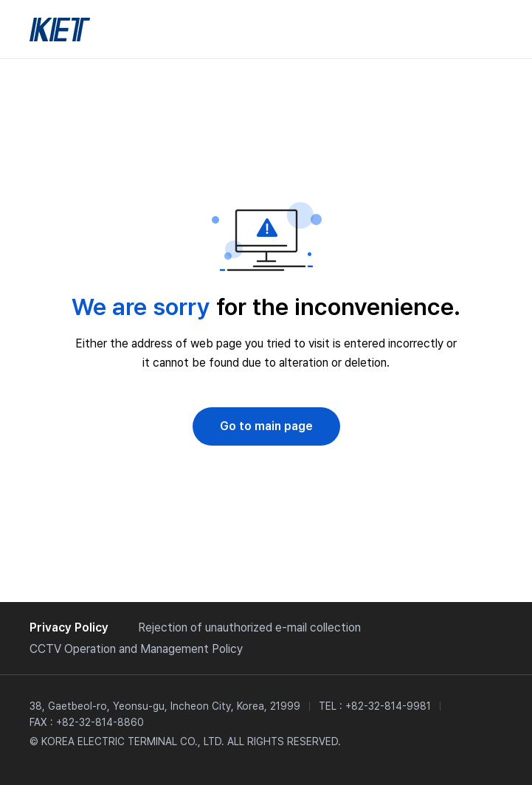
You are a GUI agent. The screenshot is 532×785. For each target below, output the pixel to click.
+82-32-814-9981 (388, 706)
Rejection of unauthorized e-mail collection (249, 627)
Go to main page (266, 426)
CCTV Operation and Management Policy (136, 649)
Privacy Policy (69, 627)
